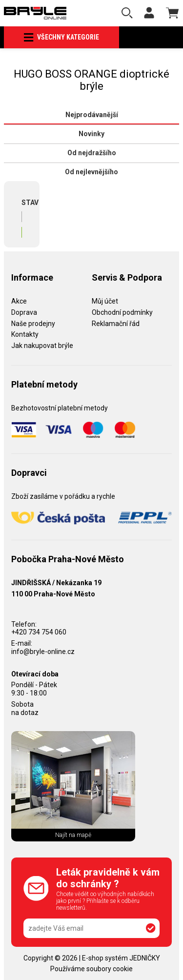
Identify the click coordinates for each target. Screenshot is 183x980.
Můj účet (105, 301)
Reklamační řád (116, 324)
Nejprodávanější (92, 115)
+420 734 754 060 (39, 632)
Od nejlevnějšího (91, 172)
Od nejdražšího (92, 153)
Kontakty (25, 334)
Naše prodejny (33, 324)
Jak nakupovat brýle (42, 346)
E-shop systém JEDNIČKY (121, 958)
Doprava (24, 312)
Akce (19, 301)
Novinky (91, 134)
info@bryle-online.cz (43, 652)
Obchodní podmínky (122, 312)
